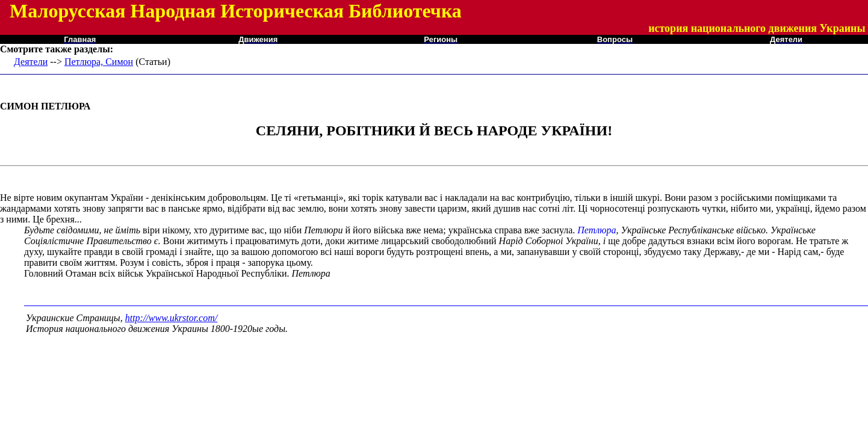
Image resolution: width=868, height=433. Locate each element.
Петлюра (597, 230)
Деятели (31, 62)
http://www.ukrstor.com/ (172, 318)
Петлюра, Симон (99, 62)
